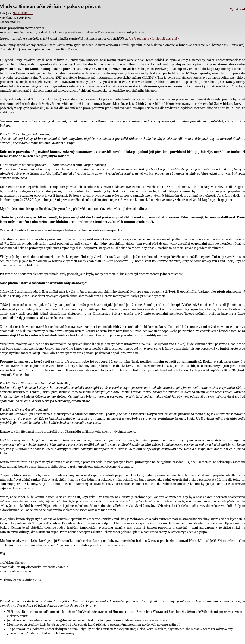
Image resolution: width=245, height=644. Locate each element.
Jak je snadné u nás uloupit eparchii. (153, 39)
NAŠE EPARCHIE (23, 13)
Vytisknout (238, 9)
